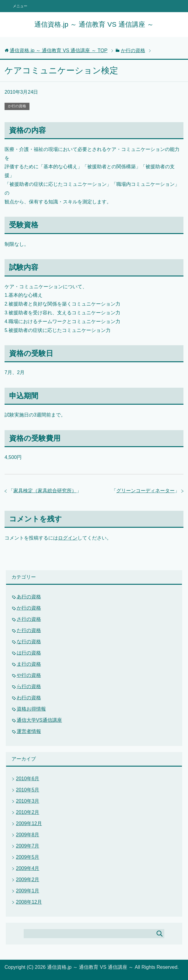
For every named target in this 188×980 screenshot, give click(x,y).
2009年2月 (28, 880)
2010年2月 (28, 812)
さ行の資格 (29, 619)
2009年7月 (28, 846)
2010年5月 (28, 790)
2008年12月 (29, 902)
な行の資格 (29, 642)
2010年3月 (28, 801)
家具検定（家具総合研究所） (45, 491)
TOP (59, 50)
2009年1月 (28, 891)
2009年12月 (29, 823)
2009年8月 (28, 835)
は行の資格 (29, 653)
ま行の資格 (29, 664)
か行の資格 (17, 106)
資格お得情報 (31, 709)
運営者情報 (29, 731)
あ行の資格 (29, 597)
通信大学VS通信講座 (39, 720)
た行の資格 (29, 630)
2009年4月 (28, 868)
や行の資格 (29, 675)
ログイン (68, 538)
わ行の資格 (29, 698)
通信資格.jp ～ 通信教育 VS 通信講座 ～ (94, 24)
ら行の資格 (29, 686)
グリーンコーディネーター (145, 491)
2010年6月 (28, 779)
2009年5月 (28, 857)
